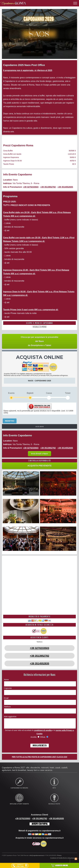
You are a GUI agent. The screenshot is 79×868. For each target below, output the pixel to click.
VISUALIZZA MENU (40, 327)
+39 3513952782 (48, 187)
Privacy (59, 857)
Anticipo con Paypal (39, 826)
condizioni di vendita (43, 732)
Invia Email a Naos (40, 454)
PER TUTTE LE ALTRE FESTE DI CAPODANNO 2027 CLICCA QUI (39, 759)
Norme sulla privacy (69, 860)
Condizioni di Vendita (56, 860)
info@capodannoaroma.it (37, 857)
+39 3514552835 (65, 187)
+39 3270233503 (31, 187)
